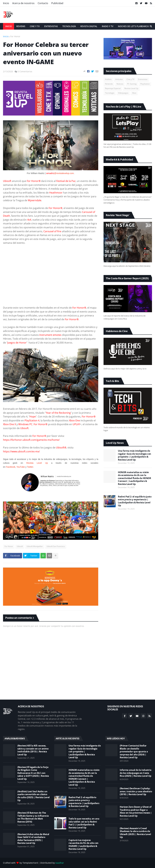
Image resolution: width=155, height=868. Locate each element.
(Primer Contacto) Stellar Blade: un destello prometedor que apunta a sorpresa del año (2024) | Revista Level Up (134, 752)
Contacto (43, 3)
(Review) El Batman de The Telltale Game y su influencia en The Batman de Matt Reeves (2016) (33, 817)
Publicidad (57, 3)
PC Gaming (132, 84)
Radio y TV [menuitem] (108, 26)
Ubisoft (20, 546)
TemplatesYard (30, 863)
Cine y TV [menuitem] (35, 26)
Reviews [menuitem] (21, 26)
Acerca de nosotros (23, 3)
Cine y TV (130, 79)
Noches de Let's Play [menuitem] (130, 26)
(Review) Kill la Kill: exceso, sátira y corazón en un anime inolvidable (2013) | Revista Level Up (33, 750)
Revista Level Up (37, 463)
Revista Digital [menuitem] (89, 26)
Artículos (119, 79)
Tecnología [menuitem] (69, 26)
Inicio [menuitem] (9, 26)
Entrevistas (143, 79)
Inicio (6, 3)
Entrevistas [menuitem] (51, 26)
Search (145, 26)
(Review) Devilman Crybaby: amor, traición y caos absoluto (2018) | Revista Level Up (136, 791)
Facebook (11, 467)
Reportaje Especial (113, 88)
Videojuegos (123, 93)
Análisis (108, 79)
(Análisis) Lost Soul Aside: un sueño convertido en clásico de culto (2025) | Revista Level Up (34, 796)
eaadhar (60, 863)
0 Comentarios (25, 71)
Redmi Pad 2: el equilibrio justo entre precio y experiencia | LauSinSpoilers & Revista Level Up (135, 501)
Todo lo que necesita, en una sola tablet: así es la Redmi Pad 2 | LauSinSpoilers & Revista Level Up (84, 823)
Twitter (30, 467)
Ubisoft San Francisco (56, 546)
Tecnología (110, 93)
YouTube (21, 467)
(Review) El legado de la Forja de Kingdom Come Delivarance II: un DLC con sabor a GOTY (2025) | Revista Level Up (33, 773)
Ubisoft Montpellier (35, 546)
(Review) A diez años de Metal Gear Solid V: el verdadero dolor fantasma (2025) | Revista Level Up (33, 839)
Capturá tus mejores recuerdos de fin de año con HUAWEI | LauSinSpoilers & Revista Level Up (83, 845)
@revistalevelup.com (64, 173)
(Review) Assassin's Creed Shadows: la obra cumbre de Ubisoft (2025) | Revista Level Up (135, 833)
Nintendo (109, 84)
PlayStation (145, 84)
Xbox (134, 93)
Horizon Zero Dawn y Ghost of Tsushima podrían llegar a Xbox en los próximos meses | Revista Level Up (136, 811)
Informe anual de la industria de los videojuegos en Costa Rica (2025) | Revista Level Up (136, 773)
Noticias (120, 84)
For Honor (15, 36)
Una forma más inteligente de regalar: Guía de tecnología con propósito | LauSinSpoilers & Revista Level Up (134, 455)
